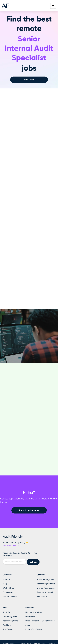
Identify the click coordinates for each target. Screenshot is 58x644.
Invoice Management (46, 588)
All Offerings (8, 629)
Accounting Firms (10, 621)
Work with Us (8, 588)
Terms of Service (10, 596)
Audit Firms (8, 612)
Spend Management (46, 579)
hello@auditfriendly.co (12, 545)
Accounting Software (46, 584)
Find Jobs (29, 80)
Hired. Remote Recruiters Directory (40, 621)
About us (7, 579)
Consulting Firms (10, 617)
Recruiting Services (29, 510)
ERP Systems (42, 596)
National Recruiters (34, 612)
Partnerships (8, 592)
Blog (5, 584)
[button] (53, 6)
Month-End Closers (34, 629)
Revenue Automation (46, 592)
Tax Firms (7, 625)
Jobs (28, 625)
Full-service (30, 617)
